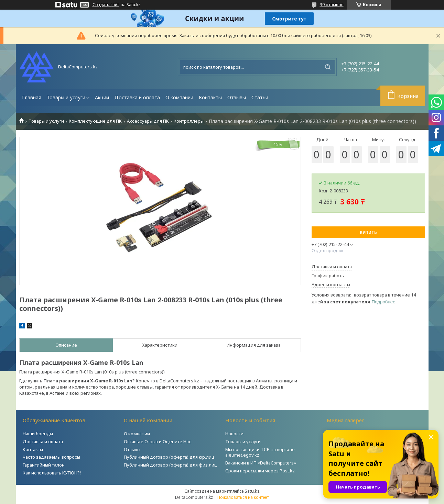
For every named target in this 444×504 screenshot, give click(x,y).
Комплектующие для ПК (95, 121)
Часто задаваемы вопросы (51, 457)
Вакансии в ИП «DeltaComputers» (261, 463)
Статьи (260, 97)
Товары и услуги (66, 97)
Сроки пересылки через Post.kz (260, 471)
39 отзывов (332, 4)
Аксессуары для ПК (148, 121)
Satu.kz (252, 491)
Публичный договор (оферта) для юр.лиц (169, 457)
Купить (368, 232)
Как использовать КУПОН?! (52, 473)
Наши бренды (38, 434)
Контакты (210, 97)
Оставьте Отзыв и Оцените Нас (158, 441)
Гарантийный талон (44, 465)
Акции (102, 97)
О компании (179, 97)
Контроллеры (189, 121)
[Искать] (328, 67)
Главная (32, 97)
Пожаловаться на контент (243, 497)
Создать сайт (106, 5)
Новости (234, 434)
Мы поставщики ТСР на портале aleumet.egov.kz (260, 452)
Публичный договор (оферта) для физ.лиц (171, 465)
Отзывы (237, 97)
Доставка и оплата (137, 97)
